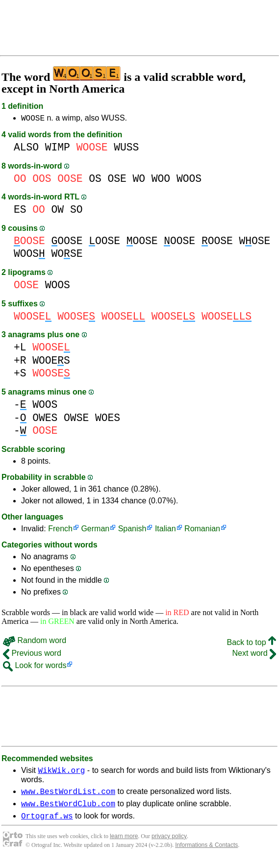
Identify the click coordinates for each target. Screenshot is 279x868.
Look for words (35, 667)
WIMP (58, 149)
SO (76, 211)
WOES (108, 419)
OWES (45, 419)
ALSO (26, 149)
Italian (165, 530)
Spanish (132, 530)
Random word (35, 642)
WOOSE (33, 119)
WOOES (51, 362)
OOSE (67, 242)
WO (139, 180)
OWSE (76, 419)
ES (20, 211)
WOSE (254, 242)
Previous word (32, 655)
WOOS (189, 180)
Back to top (252, 644)
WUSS (126, 149)
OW (58, 211)
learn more (124, 843)
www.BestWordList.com (68, 795)
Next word (254, 655)
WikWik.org (61, 773)
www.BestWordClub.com (68, 809)
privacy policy (169, 843)
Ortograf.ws (47, 823)
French (60, 530)
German (95, 530)
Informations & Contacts (206, 852)
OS (95, 180)
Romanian (202, 530)
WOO (161, 180)
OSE (117, 180)
